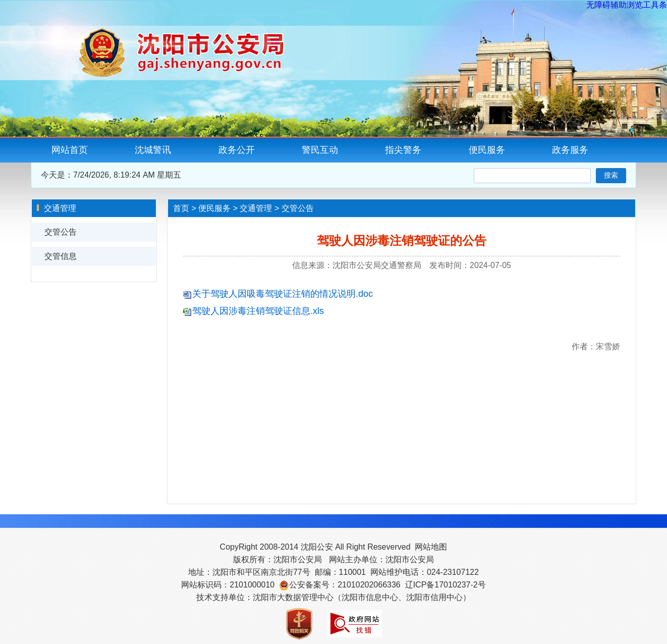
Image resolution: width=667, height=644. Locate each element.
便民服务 (487, 150)
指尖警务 (403, 150)
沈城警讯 (153, 150)
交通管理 (256, 208)
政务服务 (570, 150)
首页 (181, 208)
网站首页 (70, 150)
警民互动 (320, 150)
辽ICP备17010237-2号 (446, 585)
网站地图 (431, 547)
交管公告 (61, 232)
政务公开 (237, 150)
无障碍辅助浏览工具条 (627, 5)
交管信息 (61, 256)
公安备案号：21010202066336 (345, 585)
